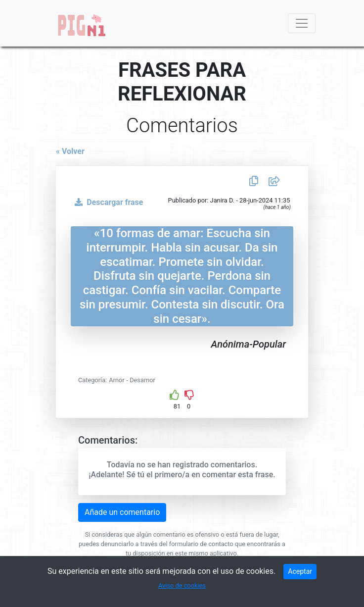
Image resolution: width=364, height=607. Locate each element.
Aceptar (300, 571)
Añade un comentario (122, 512)
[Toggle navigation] (302, 23)
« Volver (70, 151)
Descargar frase (107, 202)
